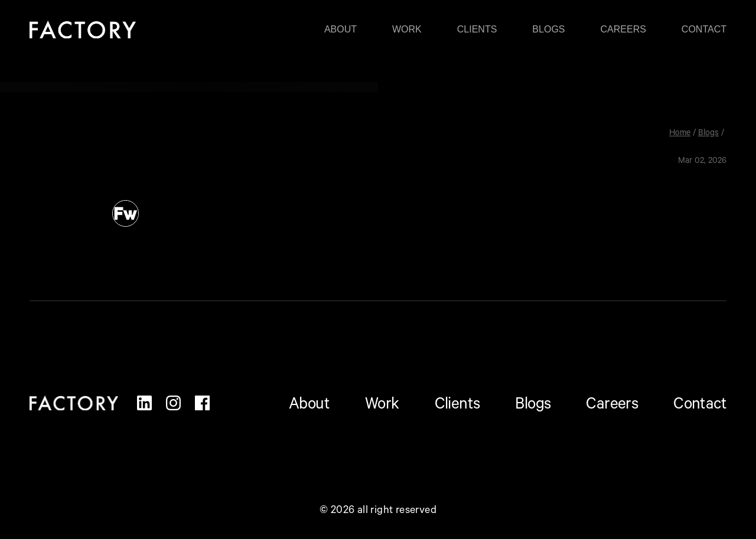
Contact (704, 30)
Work (407, 30)
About (340, 30)
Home (680, 134)
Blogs (548, 30)
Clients (477, 30)
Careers (623, 30)
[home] (83, 29)
